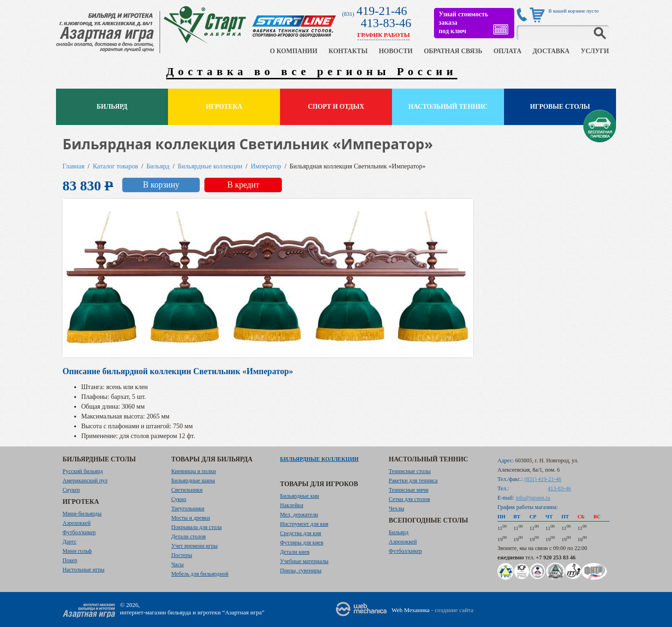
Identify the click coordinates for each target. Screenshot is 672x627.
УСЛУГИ (595, 51)
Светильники (187, 490)
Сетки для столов (409, 499)
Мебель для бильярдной (200, 574)
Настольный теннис (448, 107)
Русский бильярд (83, 471)
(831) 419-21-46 (543, 479)
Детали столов (189, 536)
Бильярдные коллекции (210, 166)
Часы (178, 564)
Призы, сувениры (301, 571)
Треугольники (188, 509)
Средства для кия (301, 533)
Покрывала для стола (196, 527)
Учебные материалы (304, 561)
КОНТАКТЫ (348, 51)
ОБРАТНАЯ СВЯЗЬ (453, 51)
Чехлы (396, 509)
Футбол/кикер (79, 532)
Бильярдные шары (193, 481)
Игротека (224, 107)
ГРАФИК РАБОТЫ (384, 35)
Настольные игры (84, 570)
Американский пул (85, 481)
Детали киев (295, 552)
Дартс (70, 542)
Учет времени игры (194, 546)
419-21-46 (382, 11)
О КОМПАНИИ (294, 51)
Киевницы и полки (194, 471)
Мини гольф (77, 551)
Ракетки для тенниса (413, 481)
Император (266, 166)
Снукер (71, 490)
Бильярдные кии (300, 496)
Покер (70, 560)
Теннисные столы (410, 471)
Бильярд (112, 107)
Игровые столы (560, 107)
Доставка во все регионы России (312, 71)
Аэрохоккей (77, 523)
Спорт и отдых (336, 107)
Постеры (182, 555)
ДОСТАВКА (551, 51)
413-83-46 (386, 23)
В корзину (161, 185)
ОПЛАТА (507, 51)
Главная (73, 166)
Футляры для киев (302, 543)
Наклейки (292, 505)
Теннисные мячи (409, 490)
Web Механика (411, 610)
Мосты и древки (191, 518)
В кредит (243, 185)
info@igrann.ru (533, 498)
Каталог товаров (115, 166)
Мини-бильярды (82, 514)
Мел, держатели (299, 515)
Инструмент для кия (304, 524)
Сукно (179, 499)
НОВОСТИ (396, 51)
